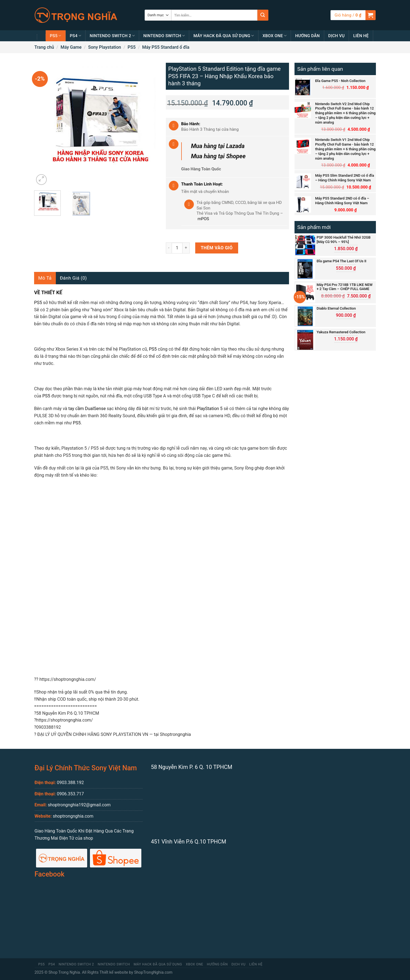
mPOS (203, 219)
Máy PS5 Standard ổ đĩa (166, 47)
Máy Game (71, 47)
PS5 (56, 36)
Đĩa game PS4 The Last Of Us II (341, 261)
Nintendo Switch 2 (112, 36)
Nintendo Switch (164, 36)
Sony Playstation (104, 47)
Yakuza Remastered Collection (341, 332)
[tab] (45, 278)
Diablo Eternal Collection (336, 308)
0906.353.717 (70, 794)
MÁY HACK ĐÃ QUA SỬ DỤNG (224, 36)
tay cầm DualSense (87, 409)
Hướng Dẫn (307, 36)
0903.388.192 (70, 783)
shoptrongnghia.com (73, 816)
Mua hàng (218, 146)
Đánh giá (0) (73, 278)
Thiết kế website (114, 972)
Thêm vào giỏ (217, 248)
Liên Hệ (361, 36)
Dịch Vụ (337, 36)
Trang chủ (44, 47)
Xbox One (275, 36)
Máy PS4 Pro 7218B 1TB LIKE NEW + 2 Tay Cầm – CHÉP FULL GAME (344, 287)
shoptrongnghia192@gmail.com (79, 805)
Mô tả (45, 278)
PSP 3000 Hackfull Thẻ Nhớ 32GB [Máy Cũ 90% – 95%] (343, 240)
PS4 (76, 36)
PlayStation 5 (210, 409)
